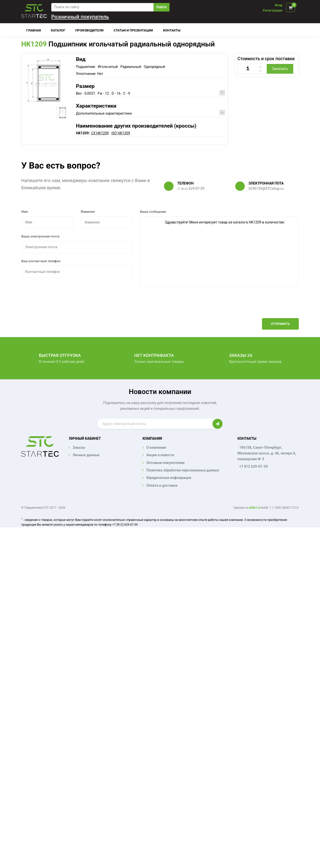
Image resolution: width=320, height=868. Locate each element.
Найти (161, 7)
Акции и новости (160, 455)
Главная (34, 30)
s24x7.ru (255, 508)
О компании (156, 447)
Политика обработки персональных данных (183, 470)
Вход (278, 5)
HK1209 (34, 44)
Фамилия (88, 212)
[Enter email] (155, 424)
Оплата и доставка (162, 485)
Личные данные (86, 455)
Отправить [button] (280, 324)
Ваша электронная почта (40, 236)
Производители (89, 30)
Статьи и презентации (133, 30)
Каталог (58, 30)
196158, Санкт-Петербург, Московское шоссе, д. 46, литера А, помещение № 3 (267, 453)
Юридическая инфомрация (169, 478)
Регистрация (272, 10)
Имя (24, 212)
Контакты (172, 30)
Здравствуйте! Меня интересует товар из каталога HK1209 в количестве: (219, 251)
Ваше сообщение (153, 212)
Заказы (79, 447)
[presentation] (261, 306)
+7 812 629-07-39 (253, 466)
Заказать (280, 69)
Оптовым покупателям (165, 463)
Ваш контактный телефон (41, 261)
